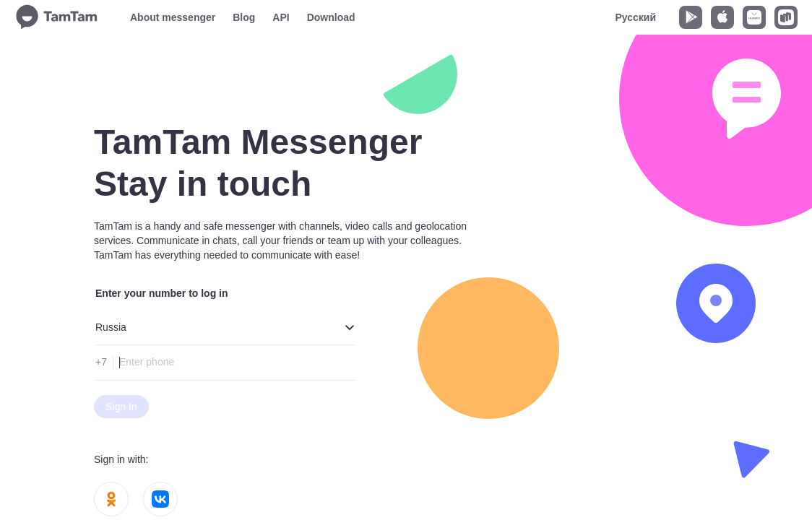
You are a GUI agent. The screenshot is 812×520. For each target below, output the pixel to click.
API (281, 17)
